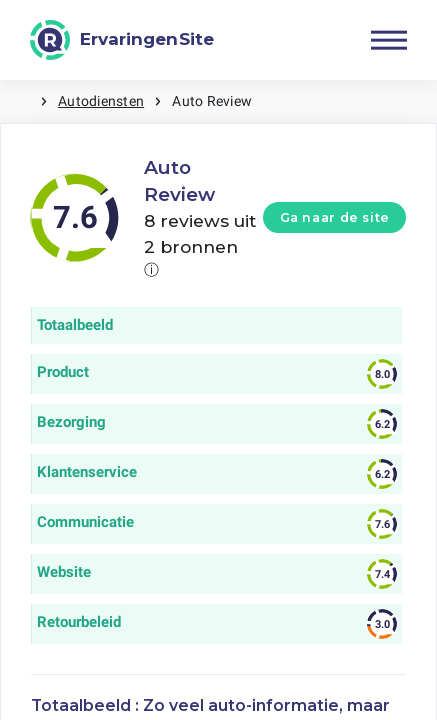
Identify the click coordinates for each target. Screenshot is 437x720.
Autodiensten (101, 101)
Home (20, 101)
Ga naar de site (335, 217)
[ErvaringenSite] (122, 40)
